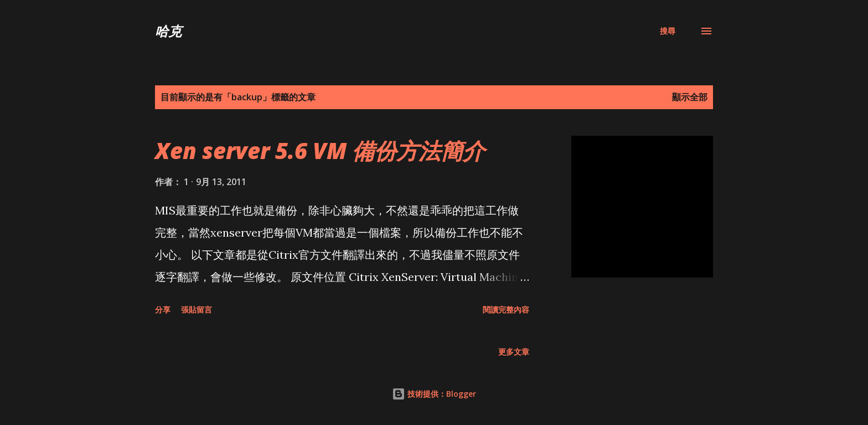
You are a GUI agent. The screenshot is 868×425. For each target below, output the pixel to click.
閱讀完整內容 (506, 309)
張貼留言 (197, 309)
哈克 (168, 31)
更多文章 (514, 352)
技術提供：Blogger (434, 394)
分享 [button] (163, 309)
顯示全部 (690, 97)
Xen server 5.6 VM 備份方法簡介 (320, 150)
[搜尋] (668, 31)
